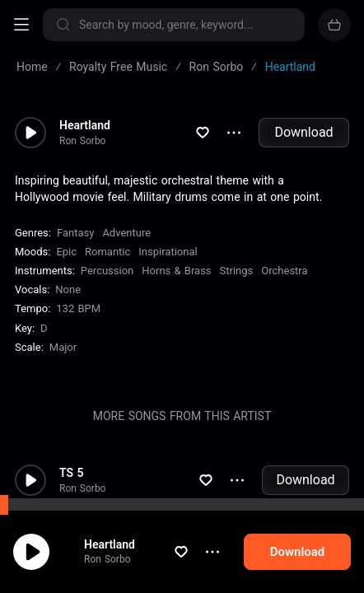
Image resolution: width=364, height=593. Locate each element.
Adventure (126, 233)
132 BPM (78, 308)
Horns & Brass (176, 271)
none (68, 289)
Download (303, 132)
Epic (66, 252)
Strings (237, 271)
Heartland (125, 544)
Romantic (107, 252)
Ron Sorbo (123, 559)
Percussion (107, 271)
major (63, 347)
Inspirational (168, 252)
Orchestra (284, 271)
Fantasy (75, 233)
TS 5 (72, 473)
